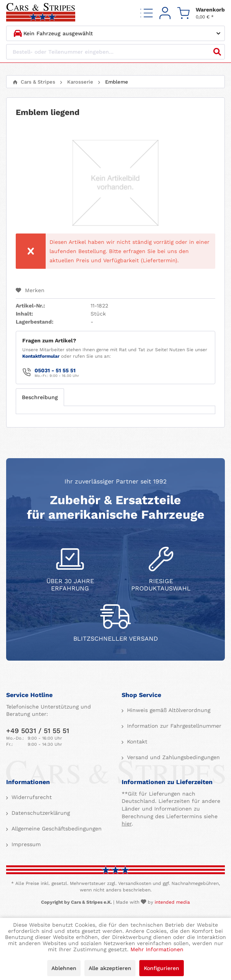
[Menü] (147, 13)
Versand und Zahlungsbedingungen (172, 757)
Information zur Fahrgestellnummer (173, 726)
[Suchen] (217, 52)
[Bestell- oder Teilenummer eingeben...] (115, 52)
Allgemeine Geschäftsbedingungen (56, 829)
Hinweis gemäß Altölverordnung (168, 710)
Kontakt (136, 742)
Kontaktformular (41, 356)
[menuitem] (147, 13)
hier (127, 824)
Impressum (25, 844)
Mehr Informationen (157, 949)
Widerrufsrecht (31, 797)
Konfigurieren (162, 968)
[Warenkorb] (201, 13)
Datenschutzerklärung (40, 813)
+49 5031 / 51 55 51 (38, 731)
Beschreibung (40, 397)
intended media (172, 902)
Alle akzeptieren (110, 968)
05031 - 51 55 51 (55, 370)
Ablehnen (64, 968)
